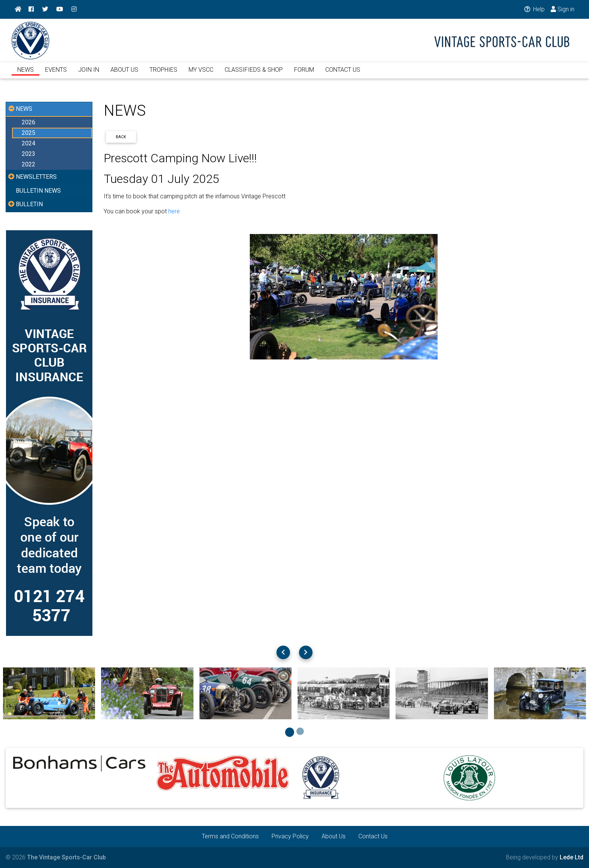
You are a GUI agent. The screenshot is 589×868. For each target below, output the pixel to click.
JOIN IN (89, 74)
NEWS (26, 74)
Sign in (563, 9)
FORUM (304, 74)
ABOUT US (124, 74)
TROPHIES (163, 74)
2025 (29, 133)
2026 (29, 122)
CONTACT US (343, 74)
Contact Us (373, 836)
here (174, 211)
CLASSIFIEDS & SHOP (254, 74)
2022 (29, 164)
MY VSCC (201, 74)
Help (534, 9)
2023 (29, 154)
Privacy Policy (290, 836)
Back (121, 137)
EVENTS (56, 74)
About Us (334, 836)
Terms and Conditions (230, 836)
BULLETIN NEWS (38, 191)
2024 (29, 143)
